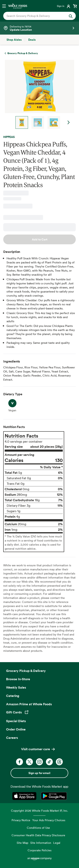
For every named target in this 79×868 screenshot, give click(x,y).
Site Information (41, 843)
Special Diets (16, 721)
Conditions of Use (38, 828)
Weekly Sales (16, 687)
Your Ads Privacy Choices (49, 820)
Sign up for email (39, 773)
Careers (12, 738)
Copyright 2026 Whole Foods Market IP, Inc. (39, 811)
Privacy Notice (21, 820)
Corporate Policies (39, 850)
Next (69, 122)
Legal (57, 843)
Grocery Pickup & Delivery (26, 671)
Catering (13, 696)
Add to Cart (40, 239)
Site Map (22, 843)
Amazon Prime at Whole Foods (29, 704)
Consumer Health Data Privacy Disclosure (38, 835)
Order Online (16, 729)
